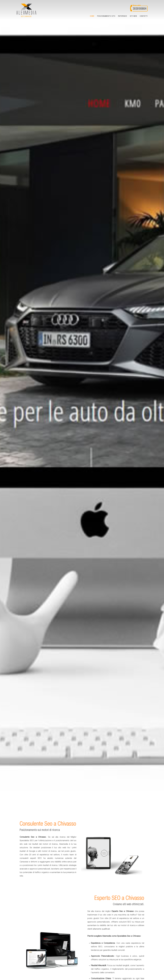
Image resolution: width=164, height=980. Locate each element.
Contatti (144, 16)
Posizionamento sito (106, 16)
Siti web (133, 16)
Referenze (123, 16)
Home (92, 16)
